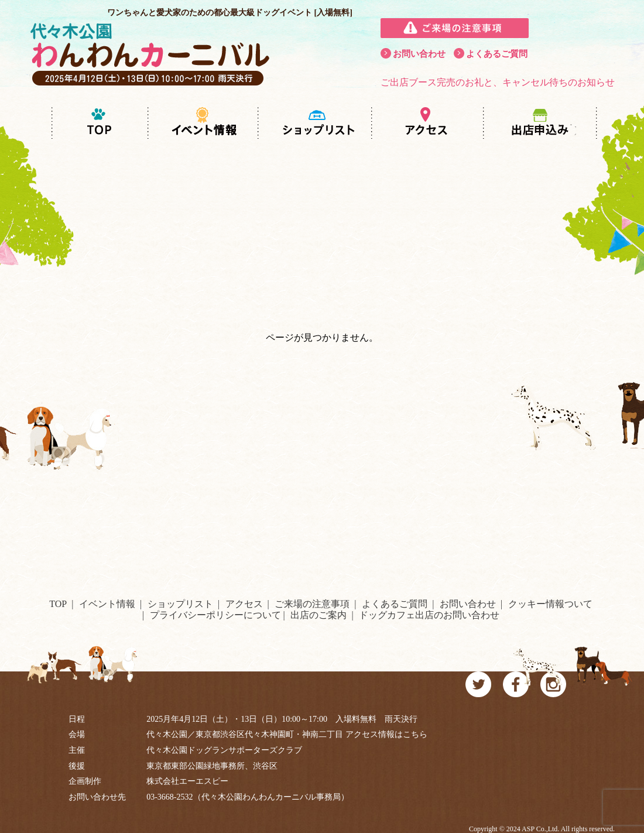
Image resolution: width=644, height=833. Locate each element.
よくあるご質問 (497, 54)
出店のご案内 (318, 615)
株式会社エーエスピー (187, 781)
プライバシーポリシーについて (215, 615)
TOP (58, 604)
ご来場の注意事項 (312, 604)
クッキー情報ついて (550, 604)
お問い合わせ (419, 54)
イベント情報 (107, 604)
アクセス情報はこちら (386, 734)
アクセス (244, 604)
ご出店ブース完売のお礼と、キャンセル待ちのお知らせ (498, 82)
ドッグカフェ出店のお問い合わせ (429, 615)
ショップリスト (180, 604)
